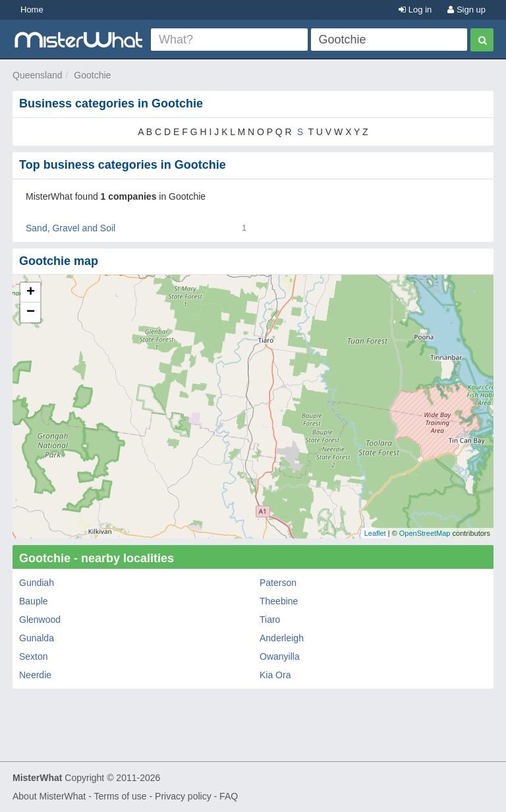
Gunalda (37, 638)
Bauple (34, 601)
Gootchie (92, 75)
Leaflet (375, 533)
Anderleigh (282, 638)
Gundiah (37, 583)
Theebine (279, 601)
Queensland (38, 75)
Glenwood (40, 620)
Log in (415, 10)
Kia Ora (275, 675)
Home (32, 10)
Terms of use (120, 796)
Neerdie (35, 675)
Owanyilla (280, 656)
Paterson (278, 583)
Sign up (466, 10)
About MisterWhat (49, 796)
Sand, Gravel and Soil (70, 228)
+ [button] (31, 293)
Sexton (34, 656)
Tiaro (270, 620)
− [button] (31, 312)
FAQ (229, 796)
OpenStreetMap (425, 533)
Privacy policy (183, 796)
